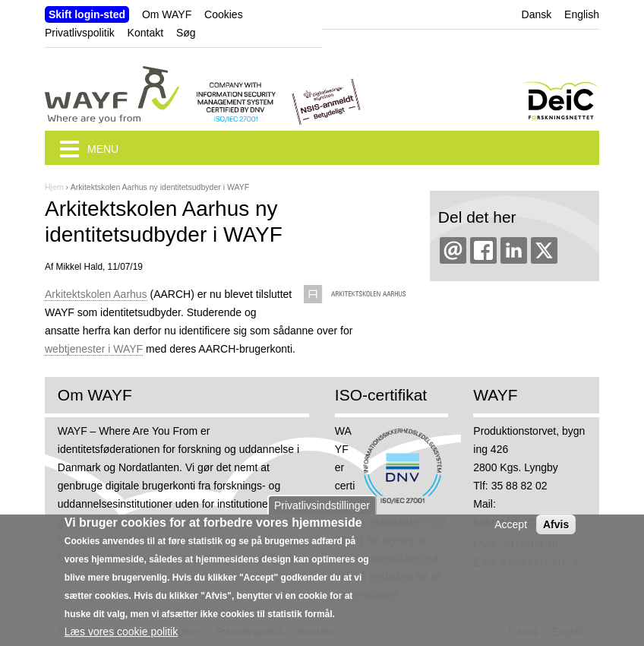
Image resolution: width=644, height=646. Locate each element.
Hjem (54, 187)
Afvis (556, 529)
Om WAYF (167, 14)
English (582, 14)
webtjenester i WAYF (94, 349)
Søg (186, 33)
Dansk (537, 14)
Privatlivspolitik (80, 33)
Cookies (224, 14)
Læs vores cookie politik (121, 636)
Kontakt (145, 33)
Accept (511, 529)
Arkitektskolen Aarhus (96, 294)
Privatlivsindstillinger (322, 510)
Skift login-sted (87, 14)
